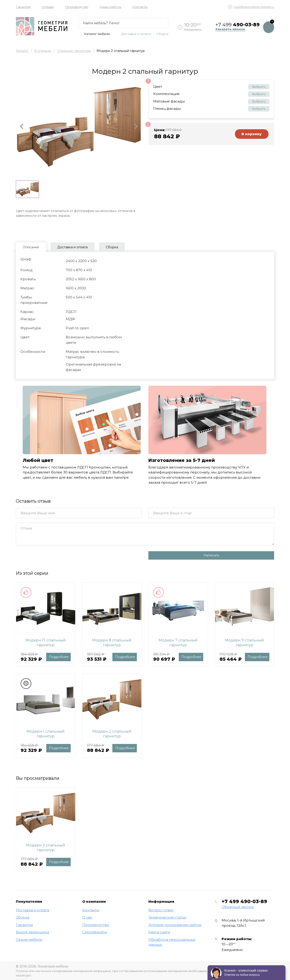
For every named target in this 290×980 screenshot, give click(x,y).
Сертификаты (95, 932)
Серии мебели (29, 940)
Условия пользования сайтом (175, 925)
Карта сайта (159, 932)
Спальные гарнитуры (74, 51)
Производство (77, 7)
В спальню (43, 51)
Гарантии (24, 925)
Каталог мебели (94, 34)
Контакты (140, 7)
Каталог (22, 51)
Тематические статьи (167, 917)
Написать (211, 555)
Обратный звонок (238, 907)
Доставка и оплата (136, 34)
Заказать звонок (230, 29)
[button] (22, 127)
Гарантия (23, 7)
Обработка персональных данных (172, 942)
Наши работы (110, 7)
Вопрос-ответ (161, 910)
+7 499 (244, 901)
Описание (31, 247)
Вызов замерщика (33, 932)
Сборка (162, 34)
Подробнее (59, 657)
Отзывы (48, 7)
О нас (87, 917)
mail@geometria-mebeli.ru (254, 7)
